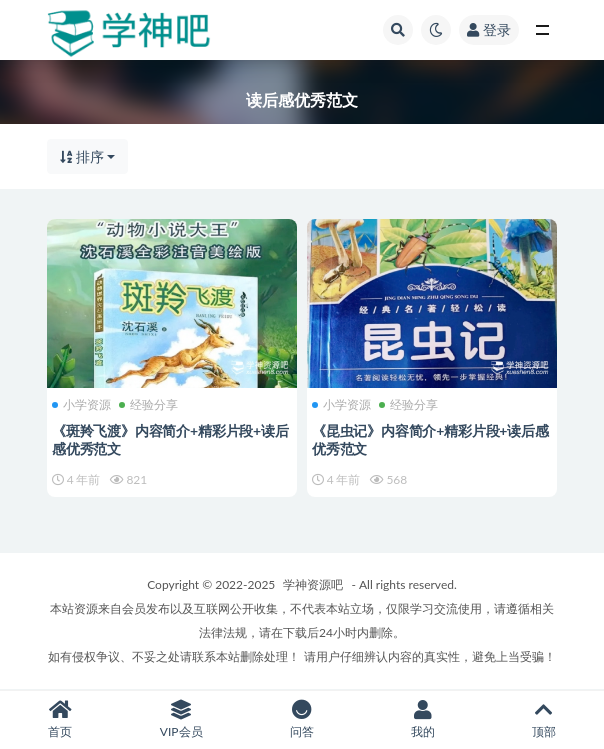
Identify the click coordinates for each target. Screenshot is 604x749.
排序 (82, 156)
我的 (422, 719)
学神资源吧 (313, 584)
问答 (302, 719)
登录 (489, 29)
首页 (60, 719)
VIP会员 (181, 719)
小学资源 (81, 405)
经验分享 (148, 405)
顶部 (543, 719)
